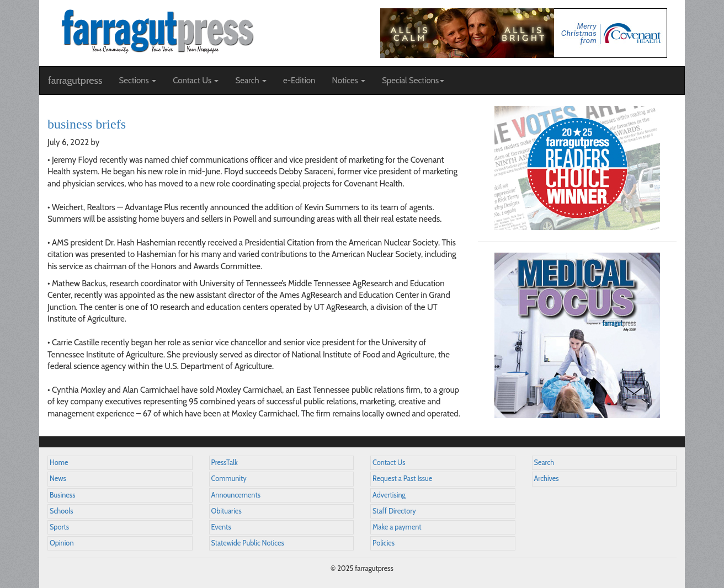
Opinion (62, 543)
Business (62, 495)
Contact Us (389, 463)
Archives (547, 479)
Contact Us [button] (196, 81)
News (58, 479)
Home (59, 463)
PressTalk (225, 463)
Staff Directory (394, 511)
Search (544, 463)
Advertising (389, 495)
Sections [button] (137, 81)
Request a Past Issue (402, 479)
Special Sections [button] (413, 81)
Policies (384, 543)
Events (221, 527)
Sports (59, 527)
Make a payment (397, 527)
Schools (61, 511)
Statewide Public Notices (248, 543)
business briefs (87, 124)
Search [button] (251, 81)
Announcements (236, 495)
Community (229, 479)
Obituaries (227, 511)
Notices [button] (348, 81)
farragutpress (75, 81)
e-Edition (299, 81)
